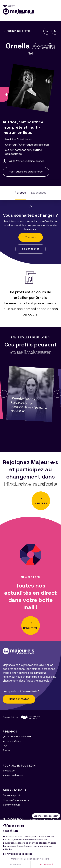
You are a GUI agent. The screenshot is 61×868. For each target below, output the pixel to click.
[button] (4, 394)
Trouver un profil (11, 796)
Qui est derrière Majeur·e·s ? (18, 737)
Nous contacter (19, 699)
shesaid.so (9, 771)
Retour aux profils (17, 31)
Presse (6, 750)
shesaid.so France (13, 775)
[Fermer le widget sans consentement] (46, 816)
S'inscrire (31, 237)
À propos (20, 193)
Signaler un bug (11, 805)
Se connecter (30, 249)
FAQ (5, 746)
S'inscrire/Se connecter (16, 800)
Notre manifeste (12, 741)
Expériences (39, 193)
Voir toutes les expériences (26, 172)
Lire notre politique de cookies (18, 854)
